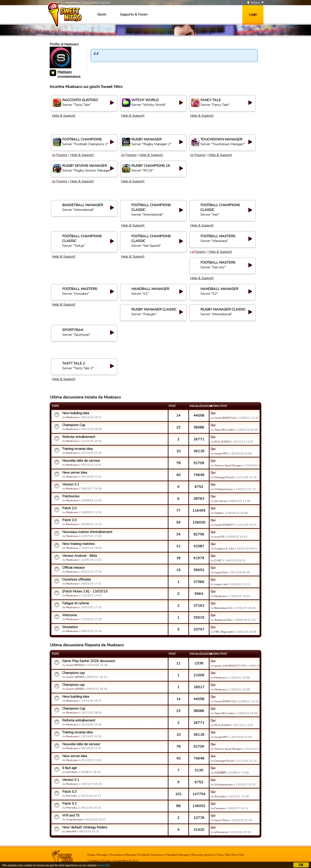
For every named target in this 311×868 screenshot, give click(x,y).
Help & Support (64, 116)
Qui (213, 413)
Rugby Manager (98, 855)
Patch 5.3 (69, 792)
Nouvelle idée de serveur (81, 461)
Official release (73, 568)
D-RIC (218, 561)
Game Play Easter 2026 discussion (89, 661)
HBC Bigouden (224, 632)
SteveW (71, 831)
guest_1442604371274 (230, 666)
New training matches (79, 544)
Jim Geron (221, 501)
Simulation (70, 627)
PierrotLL (72, 796)
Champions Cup (74, 425)
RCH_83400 (222, 442)
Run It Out (238, 855)
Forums (62, 155)
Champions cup (73, 673)
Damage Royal (224, 477)
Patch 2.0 (69, 508)
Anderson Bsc (223, 620)
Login (253, 14)
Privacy (107, 861)
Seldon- (220, 513)
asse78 (219, 537)
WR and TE (71, 815)
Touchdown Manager (123, 855)
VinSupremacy (224, 489)
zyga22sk (221, 572)
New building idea (76, 413)
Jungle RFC (221, 454)
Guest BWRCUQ (225, 418)
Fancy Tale (223, 855)
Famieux (220, 808)
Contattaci (94, 861)
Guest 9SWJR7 (224, 525)
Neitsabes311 (223, 608)
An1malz (220, 796)
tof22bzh (72, 772)
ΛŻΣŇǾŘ (220, 773)
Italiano (253, 3)
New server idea (75, 473)
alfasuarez (221, 832)
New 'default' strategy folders (85, 827)
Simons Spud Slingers (228, 465)
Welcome (70, 615)
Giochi (102, 14)
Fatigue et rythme (76, 603)
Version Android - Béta (79, 556)
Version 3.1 (71, 484)
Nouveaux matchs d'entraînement (87, 532)
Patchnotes (71, 496)
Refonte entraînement (79, 437)
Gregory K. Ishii (224, 549)
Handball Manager (178, 855)
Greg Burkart (74, 820)
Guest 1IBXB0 (75, 677)
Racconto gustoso (203, 855)
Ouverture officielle (77, 580)
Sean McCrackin (224, 430)
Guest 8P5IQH (75, 665)
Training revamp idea (77, 449)
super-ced (221, 584)
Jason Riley (222, 820)
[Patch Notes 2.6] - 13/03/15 (85, 591)
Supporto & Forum (134, 14)
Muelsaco (64, 72)
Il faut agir (70, 768)
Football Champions (151, 855)
